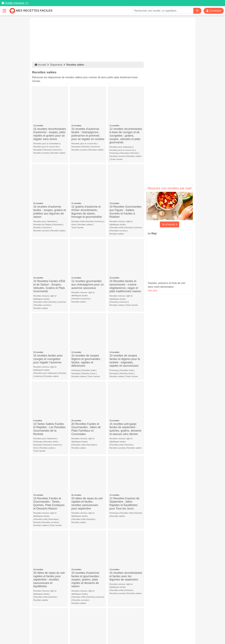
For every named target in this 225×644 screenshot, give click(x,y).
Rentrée (47, 122)
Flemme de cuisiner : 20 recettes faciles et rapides (87, 535)
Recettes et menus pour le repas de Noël (88, 473)
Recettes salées (58, 125)
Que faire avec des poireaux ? (121, 504)
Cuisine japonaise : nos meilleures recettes (124, 562)
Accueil (40, 65)
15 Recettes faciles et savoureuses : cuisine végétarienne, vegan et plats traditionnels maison (125, 199)
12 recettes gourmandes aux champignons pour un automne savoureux (88, 197)
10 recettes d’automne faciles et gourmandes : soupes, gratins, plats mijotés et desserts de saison (86, 377)
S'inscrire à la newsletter (143, 635)
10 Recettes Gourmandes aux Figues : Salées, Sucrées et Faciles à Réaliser (125, 152)
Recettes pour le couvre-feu (46, 119)
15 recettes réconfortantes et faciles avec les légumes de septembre (126, 374)
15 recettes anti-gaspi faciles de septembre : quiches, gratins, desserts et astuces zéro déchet (125, 286)
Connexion (214, 11)
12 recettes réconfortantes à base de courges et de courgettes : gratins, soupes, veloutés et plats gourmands (126, 108)
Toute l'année (117, 131)
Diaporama (56, 65)
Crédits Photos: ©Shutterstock (85, 635)
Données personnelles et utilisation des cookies (56, 632)
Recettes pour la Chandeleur (46, 116)
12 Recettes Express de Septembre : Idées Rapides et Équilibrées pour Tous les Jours (124, 332)
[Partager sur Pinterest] (101, 626)
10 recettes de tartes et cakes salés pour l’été (124, 418)
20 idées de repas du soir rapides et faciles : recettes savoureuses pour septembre (87, 332)
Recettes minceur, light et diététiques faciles (121, 163)
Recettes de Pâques (43, 168)
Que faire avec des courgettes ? (83, 586)
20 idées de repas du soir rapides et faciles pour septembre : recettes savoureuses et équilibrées (49, 377)
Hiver (74, 168)
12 (140, 602)
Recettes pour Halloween (121, 119)
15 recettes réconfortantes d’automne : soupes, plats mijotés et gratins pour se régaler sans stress (50, 106)
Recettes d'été (78, 165)
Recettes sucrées (41, 125)
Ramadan (38, 122)
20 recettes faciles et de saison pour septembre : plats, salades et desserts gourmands (49, 425)
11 (134, 602)
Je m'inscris (170, 224)
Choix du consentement (115, 635)
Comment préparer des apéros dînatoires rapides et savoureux (87, 509)
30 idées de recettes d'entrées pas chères (122, 586)
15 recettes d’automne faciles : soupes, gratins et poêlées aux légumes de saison (50, 156)
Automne (57, 122)
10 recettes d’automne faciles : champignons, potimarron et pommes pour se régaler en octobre (88, 106)
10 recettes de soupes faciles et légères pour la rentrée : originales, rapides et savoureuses (125, 245)
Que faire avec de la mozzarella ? (46, 586)
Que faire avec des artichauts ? (45, 535)
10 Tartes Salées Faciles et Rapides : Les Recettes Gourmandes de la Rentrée (49, 286)
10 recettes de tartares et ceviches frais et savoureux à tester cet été (49, 463)
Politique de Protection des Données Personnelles (164, 632)
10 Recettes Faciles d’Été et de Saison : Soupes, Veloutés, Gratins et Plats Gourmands (49, 199)
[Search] (197, 11)
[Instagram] (125, 626)
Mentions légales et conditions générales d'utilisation (109, 632)
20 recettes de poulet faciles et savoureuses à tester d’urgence (124, 463)
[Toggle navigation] (4, 11)
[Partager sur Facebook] (113, 626)
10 (127, 602)
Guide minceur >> (17, 3)
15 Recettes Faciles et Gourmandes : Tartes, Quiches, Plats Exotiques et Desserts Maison (49, 328)
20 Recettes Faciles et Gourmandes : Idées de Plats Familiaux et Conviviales (86, 286)
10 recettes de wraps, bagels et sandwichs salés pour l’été (88, 424)
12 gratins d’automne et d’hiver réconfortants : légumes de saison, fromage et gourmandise (87, 156)
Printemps (114, 125)
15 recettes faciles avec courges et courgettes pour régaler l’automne (48, 240)
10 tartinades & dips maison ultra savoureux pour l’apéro (86, 463)
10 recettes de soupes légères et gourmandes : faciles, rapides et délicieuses (87, 245)
